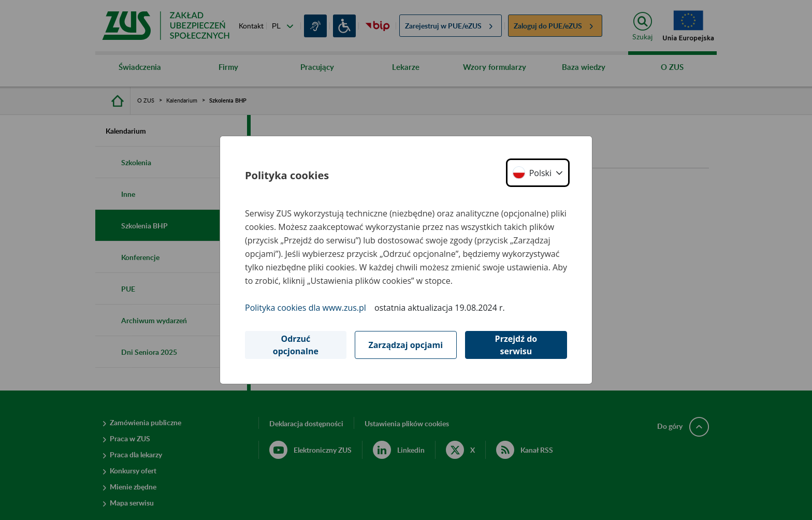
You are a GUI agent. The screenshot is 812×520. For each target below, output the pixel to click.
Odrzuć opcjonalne (296, 345)
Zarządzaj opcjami (405, 345)
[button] (538, 173)
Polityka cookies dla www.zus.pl (306, 308)
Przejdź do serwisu (516, 345)
